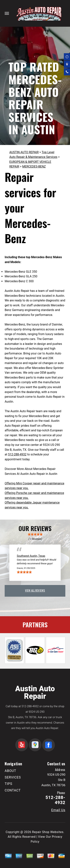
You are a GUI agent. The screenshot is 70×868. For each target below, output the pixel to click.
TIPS (8, 784)
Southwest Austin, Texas (31, 556)
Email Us (58, 810)
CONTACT (13, 790)
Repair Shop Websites (48, 832)
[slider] (35, 534)
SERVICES (13, 777)
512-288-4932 (17, 454)
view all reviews (35, 590)
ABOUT (10, 771)
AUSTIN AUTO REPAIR (24, 152)
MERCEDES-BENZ (34, 167)
